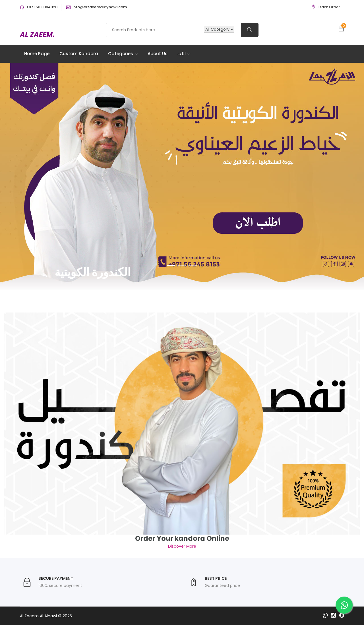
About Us (158, 54)
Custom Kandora (79, 54)
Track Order (329, 7)
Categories (123, 54)
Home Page (37, 54)
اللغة (184, 54)
